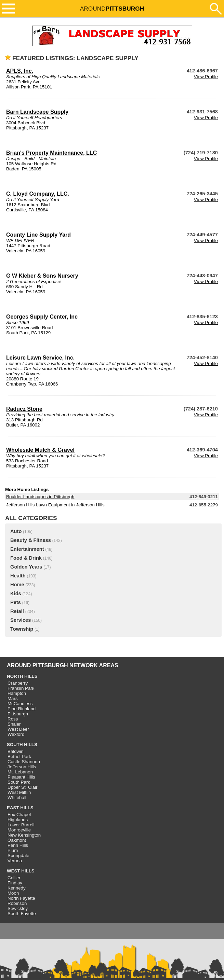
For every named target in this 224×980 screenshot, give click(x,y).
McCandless (20, 704)
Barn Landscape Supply (37, 112)
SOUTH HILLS (22, 745)
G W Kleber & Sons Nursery (42, 276)
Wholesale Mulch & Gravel (40, 450)
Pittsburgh (18, 714)
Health (18, 576)
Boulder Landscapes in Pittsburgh (40, 497)
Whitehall (17, 797)
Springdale (18, 856)
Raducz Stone (24, 409)
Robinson (17, 903)
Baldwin (16, 751)
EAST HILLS (20, 808)
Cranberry (18, 683)
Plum (13, 850)
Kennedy (17, 888)
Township (22, 629)
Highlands (18, 820)
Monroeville (19, 830)
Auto (16, 531)
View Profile (206, 77)
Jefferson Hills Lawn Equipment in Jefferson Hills (55, 505)
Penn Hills (18, 845)
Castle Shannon (24, 762)
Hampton (17, 693)
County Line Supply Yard (38, 235)
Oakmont (17, 840)
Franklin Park (21, 688)
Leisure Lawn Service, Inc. (40, 358)
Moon (13, 893)
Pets (16, 602)
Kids (16, 593)
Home (17, 585)
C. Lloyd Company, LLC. (38, 194)
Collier (14, 878)
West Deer (18, 729)
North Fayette (21, 898)
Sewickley (18, 908)
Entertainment (27, 549)
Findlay (15, 883)
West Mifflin (19, 792)
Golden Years (26, 567)
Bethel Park (19, 757)
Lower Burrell (21, 825)
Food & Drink (26, 558)
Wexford (16, 734)
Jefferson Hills (22, 767)
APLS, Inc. (20, 71)
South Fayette (22, 914)
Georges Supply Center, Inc (42, 317)
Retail (17, 611)
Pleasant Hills (21, 777)
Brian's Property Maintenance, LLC (51, 153)
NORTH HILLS (22, 676)
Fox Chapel (19, 815)
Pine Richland (22, 709)
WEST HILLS (21, 871)
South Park (19, 782)
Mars (13, 698)
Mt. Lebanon (20, 772)
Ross (13, 719)
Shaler (14, 724)
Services (21, 620)
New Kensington (24, 835)
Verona (15, 861)
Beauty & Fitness (31, 540)
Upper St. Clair (22, 787)
